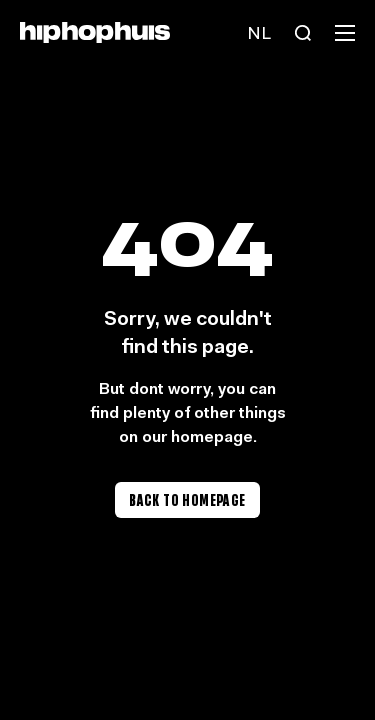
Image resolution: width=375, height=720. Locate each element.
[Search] (303, 33)
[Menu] (345, 33)
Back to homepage (187, 499)
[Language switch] (259, 33)
